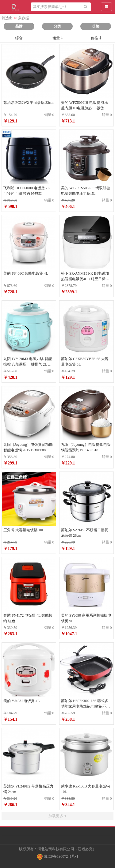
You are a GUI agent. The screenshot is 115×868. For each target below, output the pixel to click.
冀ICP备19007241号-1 (58, 856)
